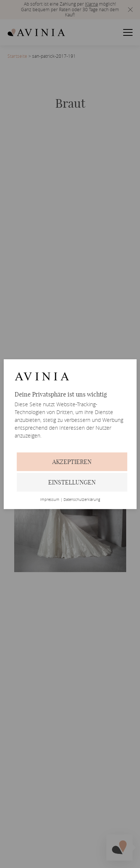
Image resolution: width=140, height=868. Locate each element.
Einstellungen (72, 482)
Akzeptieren (72, 462)
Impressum (50, 500)
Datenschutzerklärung (82, 500)
